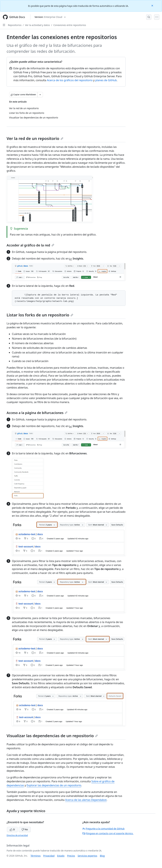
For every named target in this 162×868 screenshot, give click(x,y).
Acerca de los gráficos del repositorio (70, 80)
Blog (102, 856)
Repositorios (15, 25)
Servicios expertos (87, 856)
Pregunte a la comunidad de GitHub (104, 829)
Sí (12, 829)
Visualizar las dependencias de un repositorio (52, 736)
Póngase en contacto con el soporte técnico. (108, 833)
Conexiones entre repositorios (70, 25)
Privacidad (49, 856)
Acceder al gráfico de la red (30, 245)
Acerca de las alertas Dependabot (86, 800)
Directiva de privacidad (17, 835)
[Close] (153, 5)
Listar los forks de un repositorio (40, 315)
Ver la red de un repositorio (35, 138)
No (25, 829)
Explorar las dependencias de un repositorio (54, 785)
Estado (61, 856)
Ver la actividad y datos (37, 25)
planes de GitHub (106, 80)
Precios (71, 856)
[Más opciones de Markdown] (40, 95)
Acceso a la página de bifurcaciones (37, 413)
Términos (36, 856)
